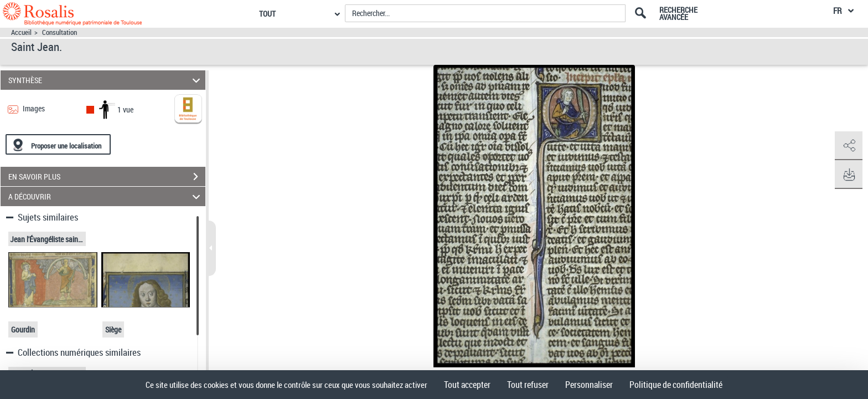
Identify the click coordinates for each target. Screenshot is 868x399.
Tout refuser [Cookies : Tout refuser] (528, 385)
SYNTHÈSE (106, 80)
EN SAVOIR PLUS (107, 177)
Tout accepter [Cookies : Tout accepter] (467, 385)
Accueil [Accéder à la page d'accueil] (21, 32)
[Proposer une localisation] (58, 144)
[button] (849, 146)
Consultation (60, 32)
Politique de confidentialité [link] (676, 385)
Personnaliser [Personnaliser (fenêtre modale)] (589, 385)
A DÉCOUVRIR (106, 196)
